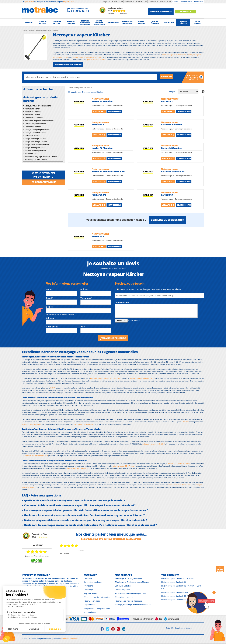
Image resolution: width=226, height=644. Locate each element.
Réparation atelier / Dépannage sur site (130, 593)
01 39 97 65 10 (117, 2)
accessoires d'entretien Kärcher (180, 484)
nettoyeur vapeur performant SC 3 (142, 378)
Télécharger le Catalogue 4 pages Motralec (132, 582)
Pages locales (89, 604)
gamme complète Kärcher (96, 60)
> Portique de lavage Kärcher (35, 150)
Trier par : (172, 91)
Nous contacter (90, 612)
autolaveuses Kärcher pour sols (36, 455)
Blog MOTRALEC (91, 593)
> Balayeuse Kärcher (32, 115)
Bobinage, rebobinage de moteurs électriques (133, 604)
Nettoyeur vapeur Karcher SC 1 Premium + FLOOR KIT (182, 587)
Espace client (186, 2)
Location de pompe (122, 589)
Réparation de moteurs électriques (128, 600)
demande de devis (161, 11)
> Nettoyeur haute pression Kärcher (37, 106)
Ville (83, 327)
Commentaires (122, 302)
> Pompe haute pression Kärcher (36, 144)
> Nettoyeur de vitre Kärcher (34, 132)
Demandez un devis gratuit (167, 220)
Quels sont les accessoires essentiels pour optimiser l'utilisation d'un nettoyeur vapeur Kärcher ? (84, 515)
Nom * (49, 289)
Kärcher (186, 421)
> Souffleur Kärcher (31, 153)
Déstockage (188, 11)
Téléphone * (86, 298)
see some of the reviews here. (36, 556)
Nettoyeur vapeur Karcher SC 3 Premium (178, 578)
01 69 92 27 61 (165, 2)
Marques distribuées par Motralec (97, 608)
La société (88, 578)
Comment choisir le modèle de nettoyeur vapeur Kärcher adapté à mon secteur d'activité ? (80, 505)
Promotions (88, 585)
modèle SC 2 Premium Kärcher (179, 463)
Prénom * (85, 289)
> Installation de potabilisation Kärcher (38, 120)
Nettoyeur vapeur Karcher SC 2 (174, 582)
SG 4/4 (53, 387)
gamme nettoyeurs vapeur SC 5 (78, 468)
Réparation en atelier (92, 600)
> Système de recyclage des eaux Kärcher (40, 156)
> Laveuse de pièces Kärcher (35, 123)
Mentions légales (178, 628)
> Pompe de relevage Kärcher (35, 141)
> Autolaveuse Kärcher (32, 112)
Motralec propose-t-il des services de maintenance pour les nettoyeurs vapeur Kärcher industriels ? (86, 519)
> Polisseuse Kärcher (32, 135)
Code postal (52, 327)
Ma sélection (198, 2)
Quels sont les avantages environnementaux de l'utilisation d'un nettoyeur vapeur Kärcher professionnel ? (90, 524)
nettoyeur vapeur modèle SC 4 (154, 443)
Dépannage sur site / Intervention (97, 597)
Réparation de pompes (124, 597)
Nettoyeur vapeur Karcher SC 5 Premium (178, 595)
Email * (50, 298)
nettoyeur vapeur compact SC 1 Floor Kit (105, 378)
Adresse (50, 318)
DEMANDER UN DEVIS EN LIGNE (67, 64)
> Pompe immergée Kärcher (34, 147)
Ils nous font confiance (93, 582)
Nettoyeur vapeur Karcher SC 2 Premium (178, 599)
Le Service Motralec (123, 585)
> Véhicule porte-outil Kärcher (35, 159)
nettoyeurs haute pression (31, 424)
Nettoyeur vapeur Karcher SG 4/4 (175, 592)
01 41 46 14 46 (141, 2)
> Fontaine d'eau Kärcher (33, 118)
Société (175, 2)
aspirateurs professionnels (83, 424)
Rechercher (168, 77)
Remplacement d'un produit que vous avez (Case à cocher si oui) (149, 289)
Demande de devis (114, 111)
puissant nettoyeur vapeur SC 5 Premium (87, 57)
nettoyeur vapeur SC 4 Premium (124, 465)
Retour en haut (220, 569)
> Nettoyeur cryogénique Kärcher (36, 129)
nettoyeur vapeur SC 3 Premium (174, 55)
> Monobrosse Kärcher (32, 126)
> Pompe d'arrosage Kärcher (35, 138)
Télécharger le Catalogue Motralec (128, 578)
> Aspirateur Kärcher (31, 109)
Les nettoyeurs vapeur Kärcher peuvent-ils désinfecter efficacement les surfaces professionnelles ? (86, 510)
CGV (168, 628)
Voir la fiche (99, 111)
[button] (29, 22)
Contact (189, 628)
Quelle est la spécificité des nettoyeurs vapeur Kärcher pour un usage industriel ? (75, 500)
